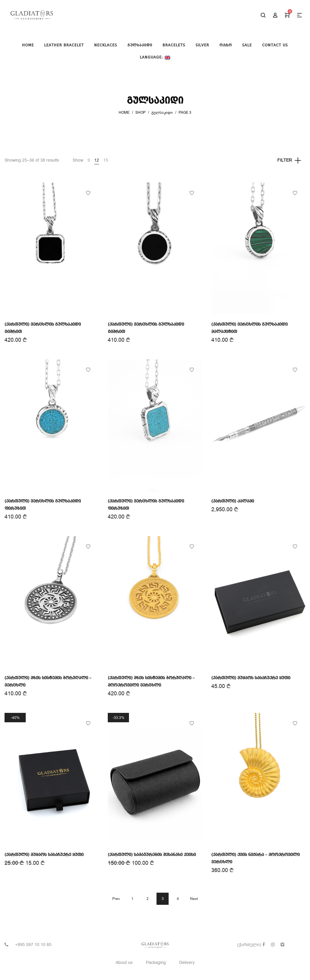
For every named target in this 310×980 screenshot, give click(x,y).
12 (97, 160)
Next (194, 899)
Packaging (156, 963)
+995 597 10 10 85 (33, 945)
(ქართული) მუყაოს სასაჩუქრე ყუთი (251, 678)
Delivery (187, 963)
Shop (140, 112)
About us (124, 963)
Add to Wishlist (88, 193)
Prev (116, 899)
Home (124, 112)
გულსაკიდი (162, 112)
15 (106, 160)
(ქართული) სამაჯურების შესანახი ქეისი (152, 855)
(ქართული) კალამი (233, 501)
